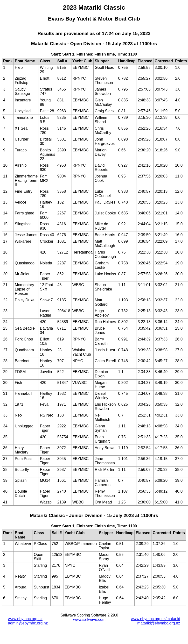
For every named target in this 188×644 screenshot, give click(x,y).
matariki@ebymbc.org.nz (159, 623)
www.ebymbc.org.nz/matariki (155, 619)
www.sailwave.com (89, 619)
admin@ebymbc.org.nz (28, 623)
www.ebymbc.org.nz (25, 619)
